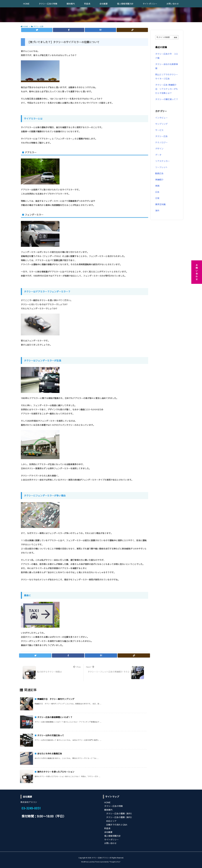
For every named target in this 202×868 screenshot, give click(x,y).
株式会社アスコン (29, 802)
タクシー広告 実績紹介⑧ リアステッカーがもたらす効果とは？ (167, 89)
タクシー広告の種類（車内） (120, 817)
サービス (159, 130)
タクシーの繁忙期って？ (167, 99)
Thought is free (115, 862)
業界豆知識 (160, 204)
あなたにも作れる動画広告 (50, 753)
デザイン (159, 149)
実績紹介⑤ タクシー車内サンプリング (56, 699)
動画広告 (159, 173)
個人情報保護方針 (112, 836)
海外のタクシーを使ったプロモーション (56, 772)
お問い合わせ (110, 843)
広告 (157, 192)
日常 (157, 198)
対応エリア (111, 821)
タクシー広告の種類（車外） (120, 813)
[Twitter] (37, 30)
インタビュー (161, 118)
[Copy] (132, 30)
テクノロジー (161, 142)
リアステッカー (162, 161)
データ (158, 155)
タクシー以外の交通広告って (51, 735)
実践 (157, 186)
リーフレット (161, 167)
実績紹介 (159, 180)
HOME (26, 26)
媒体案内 (108, 810)
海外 (157, 210)
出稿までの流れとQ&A (117, 825)
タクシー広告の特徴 (113, 806)
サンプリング (161, 124)
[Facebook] (69, 30)
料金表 (107, 828)
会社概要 (108, 832)
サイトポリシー (111, 840)
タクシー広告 (38, 26)
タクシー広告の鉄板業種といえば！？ (55, 717)
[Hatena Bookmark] (100, 30)
